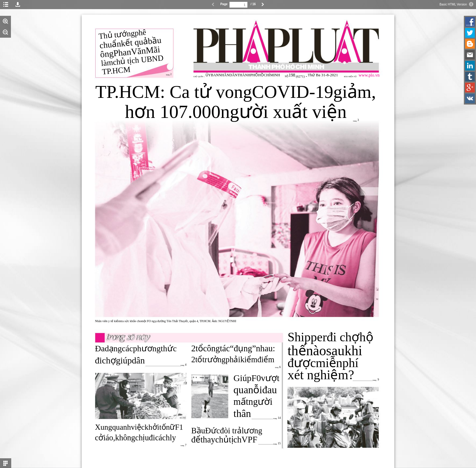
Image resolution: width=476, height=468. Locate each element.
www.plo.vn (369, 75)
